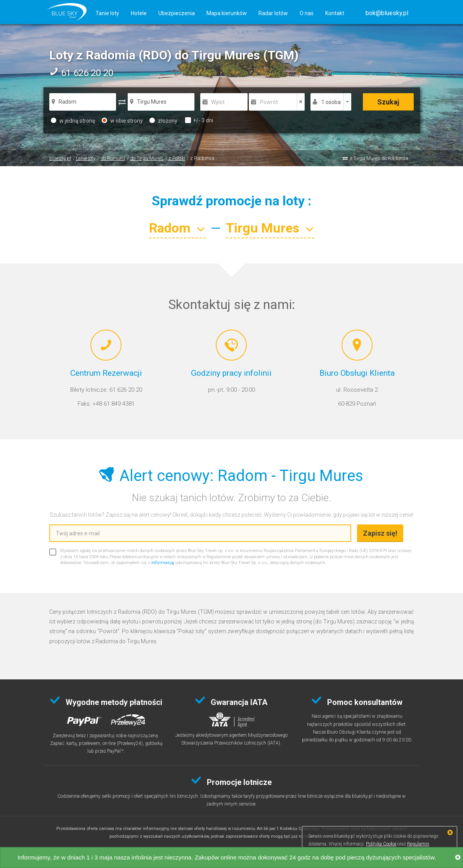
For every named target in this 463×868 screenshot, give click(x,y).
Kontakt (335, 13)
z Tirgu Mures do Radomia (379, 158)
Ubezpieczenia (177, 13)
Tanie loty (107, 13)
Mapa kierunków (227, 13)
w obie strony (122, 121)
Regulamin (418, 844)
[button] (387, 13)
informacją (163, 563)
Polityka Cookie (381, 844)
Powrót (269, 102)
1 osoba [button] (331, 102)
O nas (307, 13)
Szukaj (388, 102)
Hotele (139, 13)
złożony (163, 121)
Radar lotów (273, 13)
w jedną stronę (73, 121)
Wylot (218, 102)
